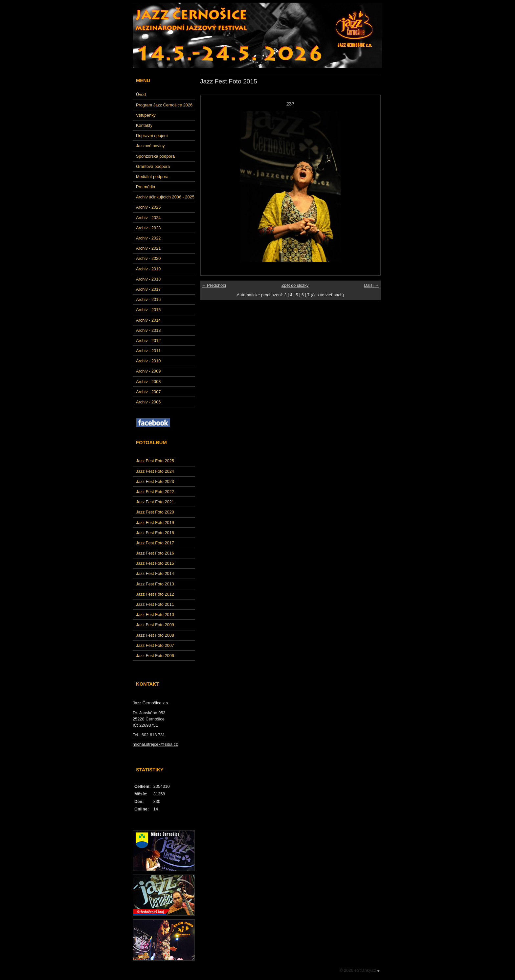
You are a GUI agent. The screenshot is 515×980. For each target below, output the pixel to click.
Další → (371, 285)
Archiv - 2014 (148, 320)
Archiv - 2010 (148, 361)
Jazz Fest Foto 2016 (155, 553)
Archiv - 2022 (148, 238)
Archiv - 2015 (148, 310)
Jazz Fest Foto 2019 (155, 523)
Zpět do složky (295, 285)
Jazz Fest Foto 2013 (155, 584)
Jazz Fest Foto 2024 (155, 471)
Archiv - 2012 (148, 341)
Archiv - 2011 (148, 351)
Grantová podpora (153, 166)
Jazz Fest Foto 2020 (155, 512)
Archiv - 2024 (148, 218)
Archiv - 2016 (148, 299)
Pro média (146, 187)
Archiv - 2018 (148, 279)
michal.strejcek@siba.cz (155, 744)
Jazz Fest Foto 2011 (155, 604)
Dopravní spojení (152, 136)
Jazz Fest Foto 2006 (155, 656)
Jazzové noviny (150, 146)
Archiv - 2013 (148, 330)
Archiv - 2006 (148, 402)
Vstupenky (146, 115)
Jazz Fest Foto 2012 (155, 594)
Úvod (141, 94)
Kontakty (144, 125)
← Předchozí (214, 285)
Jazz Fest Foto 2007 (155, 645)
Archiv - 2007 (148, 392)
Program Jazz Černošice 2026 (164, 105)
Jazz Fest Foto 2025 (155, 461)
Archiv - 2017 (148, 289)
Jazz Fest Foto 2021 (155, 502)
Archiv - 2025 (148, 207)
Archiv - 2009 (148, 371)
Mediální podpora (152, 177)
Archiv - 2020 (148, 258)
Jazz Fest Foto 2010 (155, 615)
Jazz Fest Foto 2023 (155, 481)
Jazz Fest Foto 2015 (155, 563)
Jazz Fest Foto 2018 (155, 533)
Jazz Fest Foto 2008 (155, 635)
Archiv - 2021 (148, 248)
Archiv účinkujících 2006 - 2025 (165, 197)
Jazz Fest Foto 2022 (155, 492)
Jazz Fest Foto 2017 (155, 543)
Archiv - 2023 (148, 228)
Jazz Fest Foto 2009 (155, 625)
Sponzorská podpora (155, 156)
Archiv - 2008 (148, 382)
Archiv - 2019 (148, 269)
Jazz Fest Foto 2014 (155, 573)
